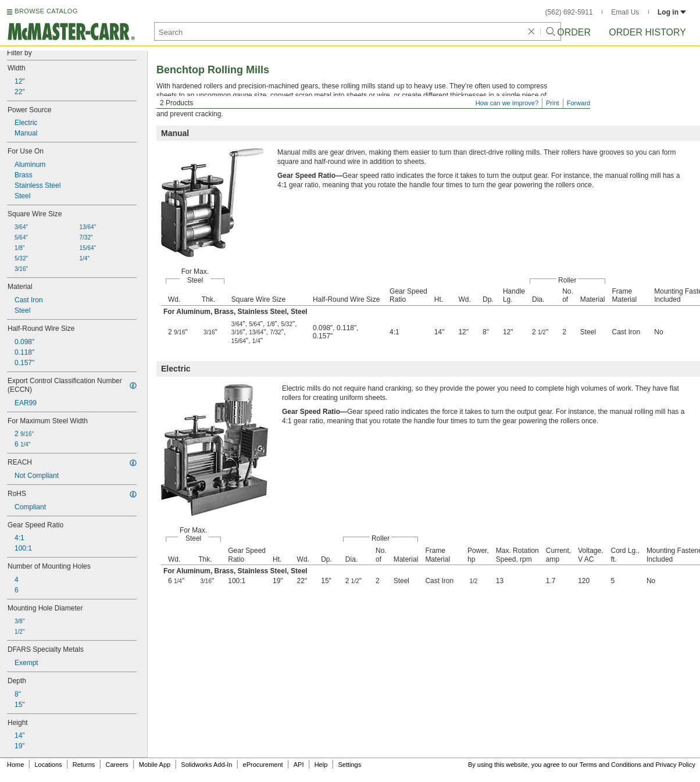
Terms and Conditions (610, 765)
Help (321, 765)
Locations (49, 765)
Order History (647, 32)
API (299, 765)
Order (574, 32)
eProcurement (263, 765)
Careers (117, 765)
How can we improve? (507, 103)
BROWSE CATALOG (46, 11)
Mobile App (155, 765)
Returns (84, 765)
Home (15, 765)
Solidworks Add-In (206, 765)
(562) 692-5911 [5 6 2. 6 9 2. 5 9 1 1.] (569, 12)
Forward (578, 103)
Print (553, 103)
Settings (349, 765)
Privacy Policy (676, 765)
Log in (672, 12)
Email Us (625, 12)
